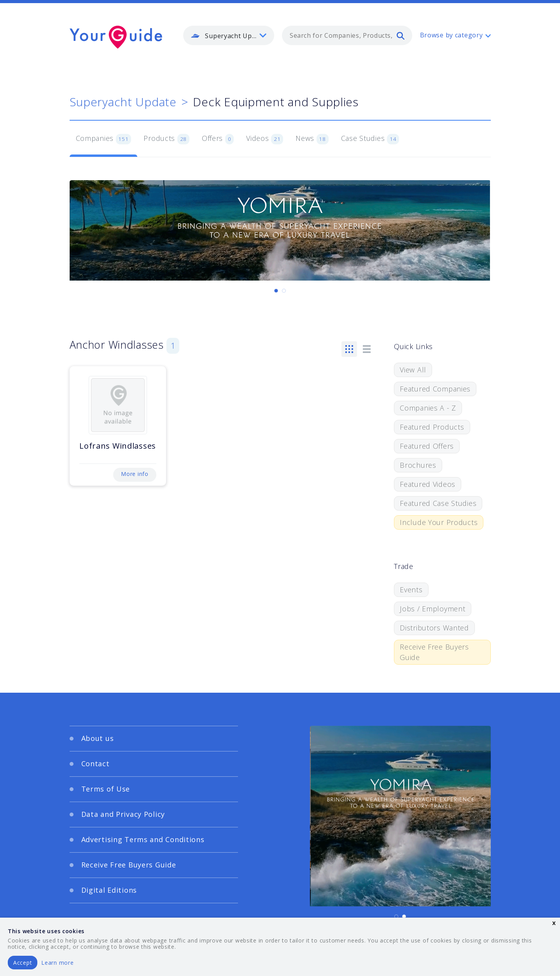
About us (98, 738)
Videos (265, 139)
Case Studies (370, 139)
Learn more (57, 963)
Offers (218, 139)
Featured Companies (435, 389)
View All (413, 370)
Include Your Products (439, 522)
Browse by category (451, 35)
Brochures (418, 465)
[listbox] (229, 35)
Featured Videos (428, 484)
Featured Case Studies (438, 503)
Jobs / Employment (432, 609)
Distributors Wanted (434, 628)
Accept (23, 963)
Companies (104, 139)
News (312, 139)
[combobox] (347, 35)
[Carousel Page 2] (284, 291)
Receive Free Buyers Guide (434, 652)
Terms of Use (106, 789)
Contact (95, 764)
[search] (401, 35)
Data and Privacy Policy (123, 814)
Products (166, 139)
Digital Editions (109, 890)
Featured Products (432, 427)
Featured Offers (427, 446)
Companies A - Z (428, 408)
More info (135, 474)
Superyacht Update (123, 102)
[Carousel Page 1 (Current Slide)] (276, 291)
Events (411, 590)
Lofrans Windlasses (118, 446)
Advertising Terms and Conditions (143, 839)
